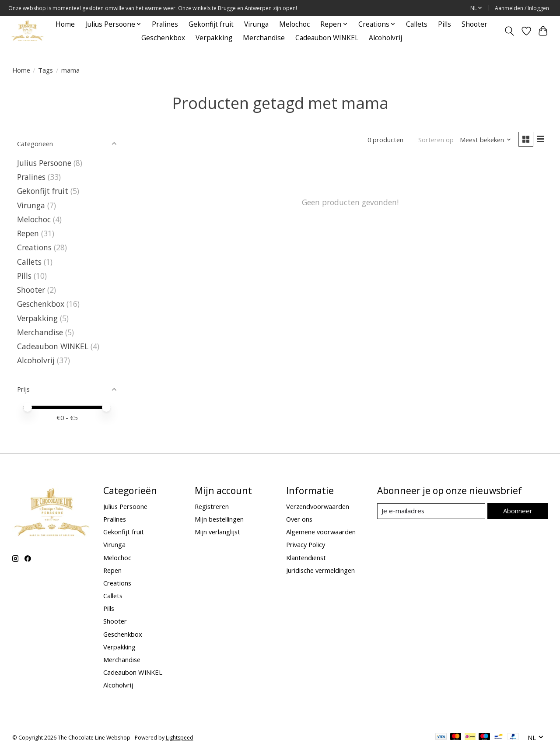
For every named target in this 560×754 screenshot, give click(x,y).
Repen (28, 233)
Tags (45, 70)
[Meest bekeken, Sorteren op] (485, 140)
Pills (444, 24)
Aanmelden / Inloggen (522, 8)
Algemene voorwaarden (321, 532)
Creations (34, 247)
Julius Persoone (44, 163)
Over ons (299, 519)
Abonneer (518, 511)
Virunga (256, 24)
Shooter (474, 24)
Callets (417, 24)
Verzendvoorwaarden (318, 506)
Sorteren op (436, 140)
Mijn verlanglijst (217, 532)
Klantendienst (306, 558)
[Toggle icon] (509, 31)
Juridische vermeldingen (320, 570)
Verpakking (214, 38)
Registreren (212, 506)
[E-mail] (431, 511)
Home (65, 24)
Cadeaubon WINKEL (327, 38)
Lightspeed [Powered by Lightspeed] (180, 738)
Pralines (165, 24)
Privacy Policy (306, 544)
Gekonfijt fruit (211, 24)
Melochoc (294, 24)
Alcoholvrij (385, 38)
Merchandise (264, 38)
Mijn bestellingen (219, 519)
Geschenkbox (163, 38)
